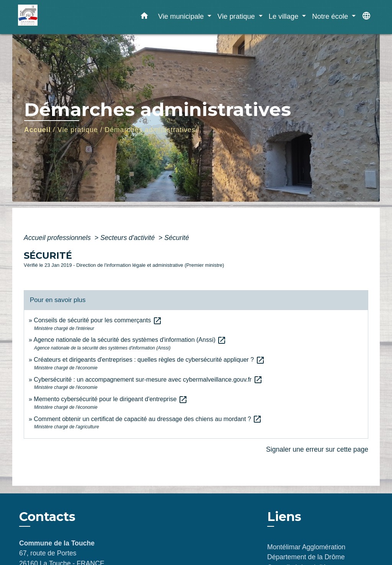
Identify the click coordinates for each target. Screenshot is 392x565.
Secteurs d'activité (128, 238)
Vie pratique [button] (237, 16)
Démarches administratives (150, 130)
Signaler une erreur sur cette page (317, 449)
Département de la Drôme (306, 557)
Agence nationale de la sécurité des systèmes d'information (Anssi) (130, 340)
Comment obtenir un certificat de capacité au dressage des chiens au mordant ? (148, 419)
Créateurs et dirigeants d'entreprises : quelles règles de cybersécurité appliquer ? (149, 360)
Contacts (47, 517)
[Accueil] (66, 17)
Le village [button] (285, 16)
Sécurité (177, 238)
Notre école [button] (331, 16)
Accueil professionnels (58, 238)
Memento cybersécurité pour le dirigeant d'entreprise (110, 399)
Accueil (38, 130)
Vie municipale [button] (182, 16)
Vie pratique (78, 130)
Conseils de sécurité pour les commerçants (98, 320)
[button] (144, 17)
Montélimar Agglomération (306, 547)
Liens (284, 517)
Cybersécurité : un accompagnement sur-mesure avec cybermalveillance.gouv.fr (148, 380)
